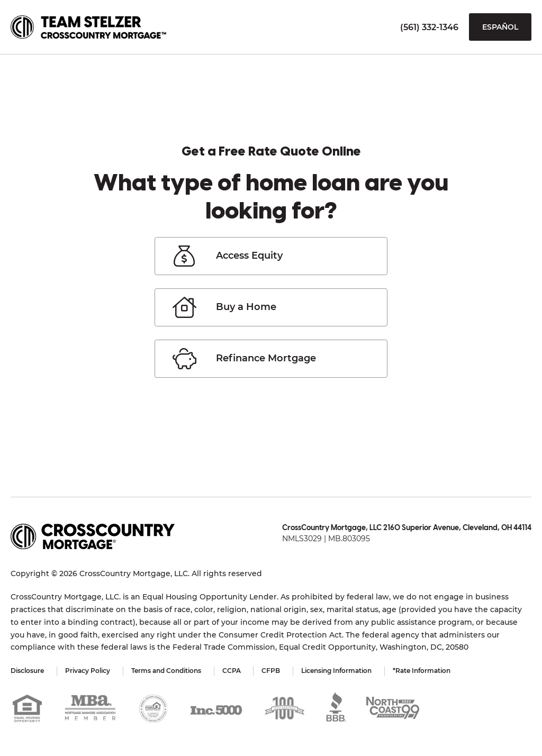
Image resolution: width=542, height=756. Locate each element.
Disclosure (27, 671)
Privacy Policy (88, 671)
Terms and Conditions (166, 671)
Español (500, 27)
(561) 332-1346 (429, 27)
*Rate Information (422, 671)
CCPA (232, 671)
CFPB (271, 671)
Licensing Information (337, 671)
